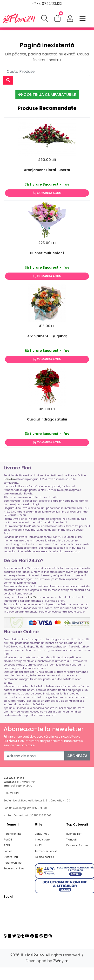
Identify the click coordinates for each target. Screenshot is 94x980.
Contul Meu (42, 834)
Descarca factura (77, 845)
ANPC (38, 845)
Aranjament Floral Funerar (47, 170)
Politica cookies (44, 857)
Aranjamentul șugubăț (47, 336)
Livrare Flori (11, 857)
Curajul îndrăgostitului (47, 419)
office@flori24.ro (22, 786)
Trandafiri (72, 840)
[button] (70, 19)
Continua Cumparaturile (47, 95)
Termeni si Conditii (47, 851)
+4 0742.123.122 (49, 4)
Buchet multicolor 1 (47, 253)
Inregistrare (42, 840)
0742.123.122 (17, 778)
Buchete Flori (74, 834)
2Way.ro (61, 961)
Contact (9, 851)
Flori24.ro (9, 479)
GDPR (7, 845)
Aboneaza (77, 756)
